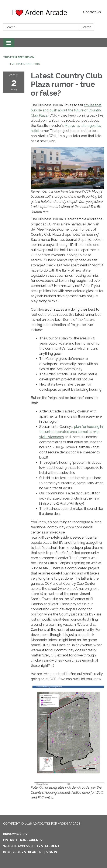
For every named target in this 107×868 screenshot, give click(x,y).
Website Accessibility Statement (31, 846)
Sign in (51, 852)
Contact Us (92, 12)
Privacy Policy (15, 834)
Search (86, 27)
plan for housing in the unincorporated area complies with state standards (71, 432)
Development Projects (24, 64)
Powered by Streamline (23, 852)
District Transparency (23, 840)
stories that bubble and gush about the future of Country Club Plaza (66, 110)
